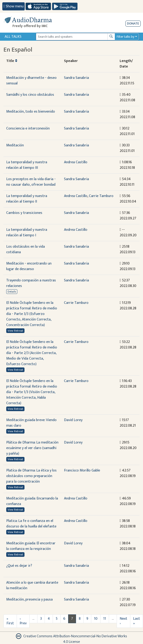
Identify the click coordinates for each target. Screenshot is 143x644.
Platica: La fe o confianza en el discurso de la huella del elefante (31, 524)
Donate (133, 23)
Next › (123, 621)
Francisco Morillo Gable (82, 470)
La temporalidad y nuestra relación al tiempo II (27, 199)
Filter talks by (125, 37)
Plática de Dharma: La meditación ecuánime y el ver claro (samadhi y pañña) (32, 448)
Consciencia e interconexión (28, 128)
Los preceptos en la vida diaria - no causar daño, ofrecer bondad (31, 182)
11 (105, 619)
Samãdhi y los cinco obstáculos (30, 95)
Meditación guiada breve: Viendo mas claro (31, 423)
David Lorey (73, 420)
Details (12, 292)
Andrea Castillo (76, 162)
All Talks (13, 37)
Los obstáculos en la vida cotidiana (26, 249)
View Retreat (15, 331)
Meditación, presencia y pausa (29, 599)
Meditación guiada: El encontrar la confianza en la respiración (31, 546)
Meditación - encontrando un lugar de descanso (29, 266)
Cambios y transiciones (24, 213)
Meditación (15, 145)
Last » (137, 621)
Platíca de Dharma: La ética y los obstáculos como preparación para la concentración (31, 476)
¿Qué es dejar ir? (19, 566)
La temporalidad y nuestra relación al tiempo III (27, 165)
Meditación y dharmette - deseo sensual (31, 81)
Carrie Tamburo (101, 196)
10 (96, 619)
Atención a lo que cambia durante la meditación (32, 585)
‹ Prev (23, 621)
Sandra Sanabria (76, 78)
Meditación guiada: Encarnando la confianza (32, 501)
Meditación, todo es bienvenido (31, 112)
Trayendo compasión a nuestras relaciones (31, 283)
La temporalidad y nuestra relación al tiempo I (27, 233)
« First (10, 621)
